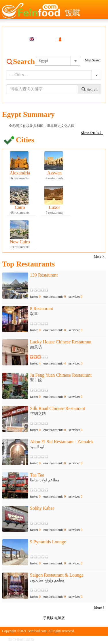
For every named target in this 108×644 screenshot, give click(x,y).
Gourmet (38, 50)
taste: (35, 297)
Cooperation (97, 50)
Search (8, 50)
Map (22, 50)
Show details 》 (92, 133)
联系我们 (99, 640)
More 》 (100, 257)
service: (75, 297)
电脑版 (60, 618)
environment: (54, 297)
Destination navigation (67, 50)
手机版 (48, 618)
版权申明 (82, 640)
